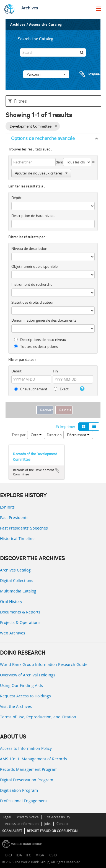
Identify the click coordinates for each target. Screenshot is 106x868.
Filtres (18, 101)
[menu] (99, 9)
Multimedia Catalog (18, 591)
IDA (19, 855)
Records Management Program (29, 769)
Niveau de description (29, 248)
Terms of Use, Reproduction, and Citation (38, 717)
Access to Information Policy (26, 748)
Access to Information (22, 824)
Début (16, 371)
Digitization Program (19, 790)
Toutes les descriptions (36, 346)
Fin (55, 371)
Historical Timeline (17, 538)
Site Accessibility (57, 817)
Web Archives (13, 633)
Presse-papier (89, 74)
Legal (7, 817)
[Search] (53, 52)
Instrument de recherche (32, 284)
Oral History (11, 601)
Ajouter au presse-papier (57, 470)
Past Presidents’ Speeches (24, 528)
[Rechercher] (82, 52)
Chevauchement (31, 389)
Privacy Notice (28, 817)
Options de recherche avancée (43, 138)
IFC (29, 855)
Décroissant (78, 435)
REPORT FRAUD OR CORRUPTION (52, 831)
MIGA (40, 855)
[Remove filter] (56, 126)
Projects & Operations (20, 622)
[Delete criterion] (93, 161)
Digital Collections (17, 580)
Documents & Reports (20, 612)
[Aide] (81, 389)
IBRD (8, 855)
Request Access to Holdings (25, 696)
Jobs (47, 824)
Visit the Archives (16, 706)
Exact (61, 389)
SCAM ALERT (12, 831)
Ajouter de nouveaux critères (41, 173)
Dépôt (16, 198)
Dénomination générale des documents (44, 320)
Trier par (19, 435)
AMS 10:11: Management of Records (33, 759)
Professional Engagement (24, 801)
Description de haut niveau (33, 216)
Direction (54, 435)
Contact (62, 824)
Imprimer (65, 427)
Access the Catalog (46, 24)
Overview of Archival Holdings (28, 675)
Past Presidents (14, 518)
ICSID (53, 855)
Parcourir (46, 74)
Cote (36, 435)
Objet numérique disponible (34, 266)
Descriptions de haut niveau (40, 340)
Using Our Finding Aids (21, 685)
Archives (30, 8)
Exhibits (7, 507)
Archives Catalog (15, 570)
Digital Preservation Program (27, 780)
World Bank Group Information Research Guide (44, 664)
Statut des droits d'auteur (33, 302)
